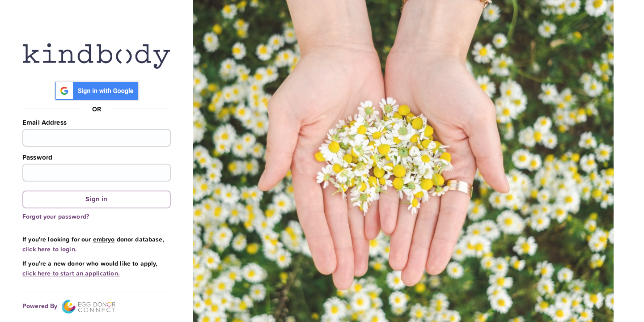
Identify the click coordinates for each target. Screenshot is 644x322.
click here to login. (50, 249)
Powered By (69, 306)
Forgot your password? (56, 216)
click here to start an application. (71, 273)
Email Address (44, 123)
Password (37, 157)
